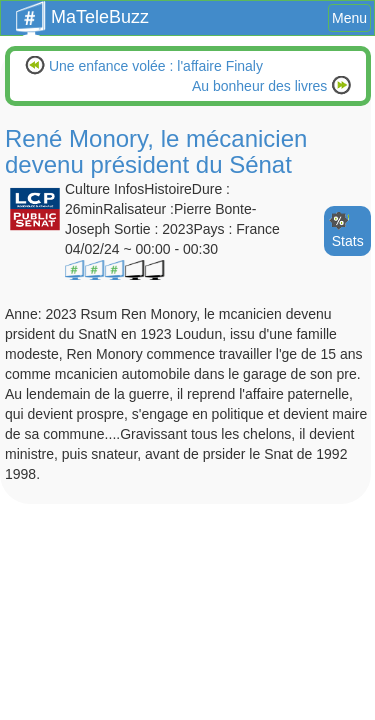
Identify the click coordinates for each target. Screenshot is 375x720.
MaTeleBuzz (82, 11)
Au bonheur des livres (261, 86)
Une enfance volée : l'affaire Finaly (154, 66)
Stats (348, 241)
